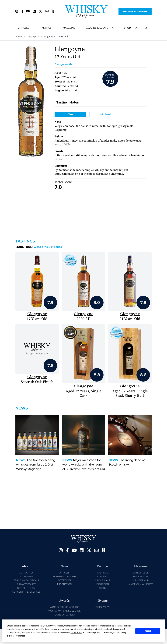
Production (64, 584)
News (21, 460)
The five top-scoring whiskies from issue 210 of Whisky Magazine (36, 465)
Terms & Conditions (26, 580)
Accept (148, 631)
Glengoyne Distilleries (39, 247)
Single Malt (103, 580)
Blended (103, 576)
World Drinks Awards (64, 607)
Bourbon (103, 584)
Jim (70, 114)
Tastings (46, 28)
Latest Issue (141, 573)
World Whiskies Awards (64, 611)
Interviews (64, 580)
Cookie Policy (26, 588)
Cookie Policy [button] (76, 633)
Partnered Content (64, 576)
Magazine (69, 28)
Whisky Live (103, 607)
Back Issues (141, 576)
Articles (24, 28)
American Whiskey (141, 584)
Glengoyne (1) (63, 64)
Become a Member (135, 11)
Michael (106, 114)
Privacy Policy (26, 584)
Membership (141, 580)
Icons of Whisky (64, 615)
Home (19, 37)
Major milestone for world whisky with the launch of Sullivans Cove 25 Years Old (84, 465)
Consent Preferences (26, 592)
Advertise (26, 576)
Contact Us (26, 573)
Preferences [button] (20, 636)
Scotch (103, 588)
